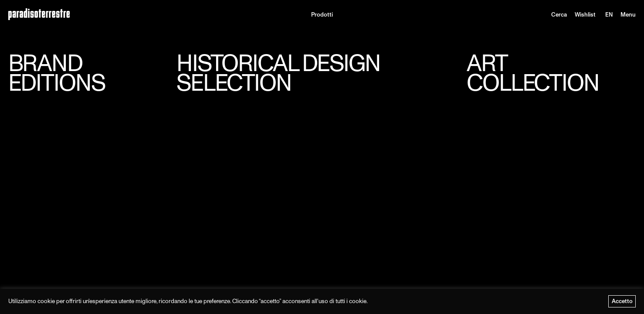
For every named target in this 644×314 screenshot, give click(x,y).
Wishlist (585, 15)
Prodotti (322, 15)
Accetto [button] (622, 301)
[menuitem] (609, 15)
